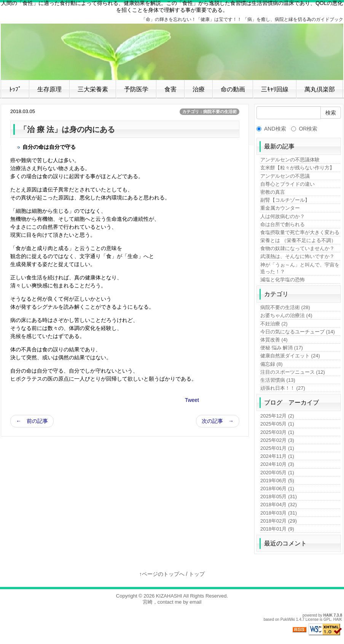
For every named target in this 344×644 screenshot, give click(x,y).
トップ (197, 574)
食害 (170, 89)
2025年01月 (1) (277, 448)
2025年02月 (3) (277, 440)
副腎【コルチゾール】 (285, 200)
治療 (199, 89)
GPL (327, 619)
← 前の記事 (32, 421)
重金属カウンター (280, 208)
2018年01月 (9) (277, 529)
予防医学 (136, 89)
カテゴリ (276, 294)
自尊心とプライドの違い (287, 184)
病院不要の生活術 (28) (285, 307)
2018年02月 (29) (279, 521)
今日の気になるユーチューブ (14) (298, 332)
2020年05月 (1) (277, 473)
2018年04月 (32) (279, 505)
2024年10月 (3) (277, 464)
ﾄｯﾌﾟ (15, 89)
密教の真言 (273, 192)
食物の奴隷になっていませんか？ (297, 248)
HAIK (328, 615)
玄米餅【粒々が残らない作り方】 (297, 168)
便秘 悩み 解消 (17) (282, 348)
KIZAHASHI (169, 596)
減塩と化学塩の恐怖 (283, 280)
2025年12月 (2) (277, 416)
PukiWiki (288, 619)
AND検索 (271, 129)
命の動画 (233, 89)
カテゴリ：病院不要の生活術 (209, 112)
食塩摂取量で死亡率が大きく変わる (300, 232)
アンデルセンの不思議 (285, 176)
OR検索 (304, 129)
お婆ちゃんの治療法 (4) (286, 315)
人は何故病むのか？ (283, 216)
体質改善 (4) (274, 340)
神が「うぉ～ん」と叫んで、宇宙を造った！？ (300, 268)
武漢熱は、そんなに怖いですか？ (297, 256)
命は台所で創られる (283, 224)
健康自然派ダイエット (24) (290, 356)
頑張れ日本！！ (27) (283, 388)
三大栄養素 (93, 89)
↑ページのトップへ (162, 574)
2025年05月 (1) (277, 424)
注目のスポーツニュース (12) (293, 372)
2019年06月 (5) (277, 481)
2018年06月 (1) (277, 489)
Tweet (192, 400)
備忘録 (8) (272, 364)
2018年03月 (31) (279, 513)
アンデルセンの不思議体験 (290, 160)
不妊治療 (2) (274, 324)
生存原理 (49, 89)
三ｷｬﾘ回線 (275, 89)
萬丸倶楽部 (320, 89)
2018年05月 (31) (279, 497)
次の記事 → (218, 421)
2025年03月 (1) (277, 432)
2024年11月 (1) (277, 456)
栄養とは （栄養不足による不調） (298, 240)
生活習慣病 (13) (278, 380)
